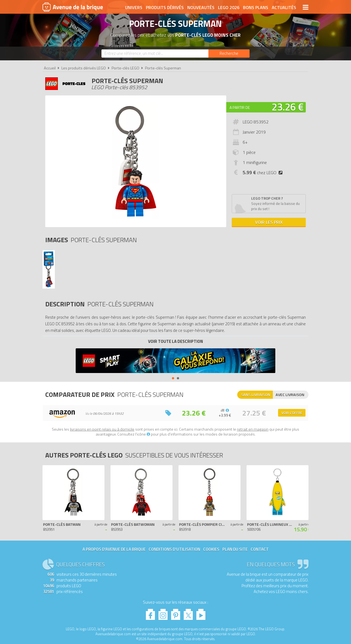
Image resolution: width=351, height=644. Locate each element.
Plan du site (235, 549)
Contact (260, 549)
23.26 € (288, 107)
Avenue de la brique (73, 7)
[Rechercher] (229, 53)
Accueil (50, 68)
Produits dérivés (165, 7)
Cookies (211, 549)
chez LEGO (264, 173)
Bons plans (256, 7)
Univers (134, 7)
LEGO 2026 (229, 7)
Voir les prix (269, 222)
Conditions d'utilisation (174, 549)
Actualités (284, 7)
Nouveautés (201, 7)
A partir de (240, 107)
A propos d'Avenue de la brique (114, 549)
